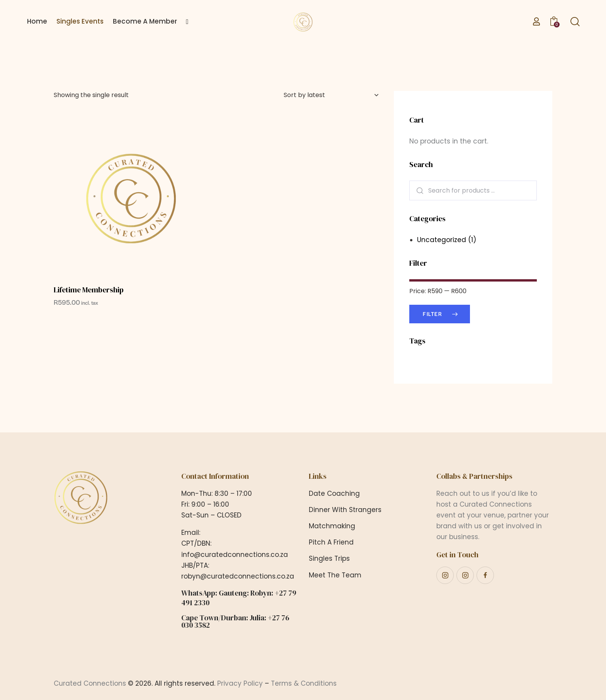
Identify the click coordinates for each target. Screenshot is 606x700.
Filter (432, 314)
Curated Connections (90, 683)
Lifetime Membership (89, 290)
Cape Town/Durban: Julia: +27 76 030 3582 (235, 621)
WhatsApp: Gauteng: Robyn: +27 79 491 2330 (239, 598)
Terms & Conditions (304, 683)
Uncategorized (442, 240)
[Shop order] (331, 95)
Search (417, 190)
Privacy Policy (240, 683)
